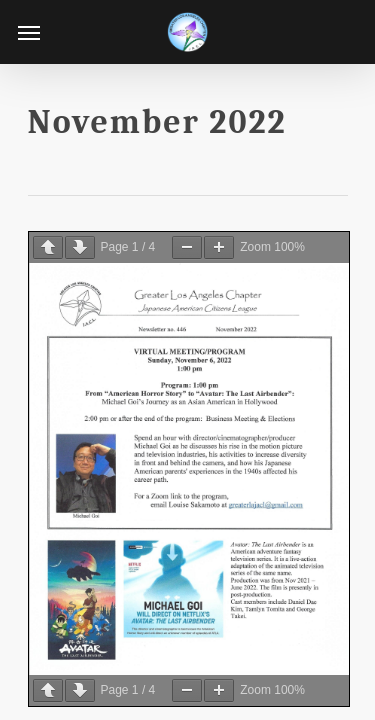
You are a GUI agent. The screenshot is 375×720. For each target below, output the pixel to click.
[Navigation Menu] (29, 32)
